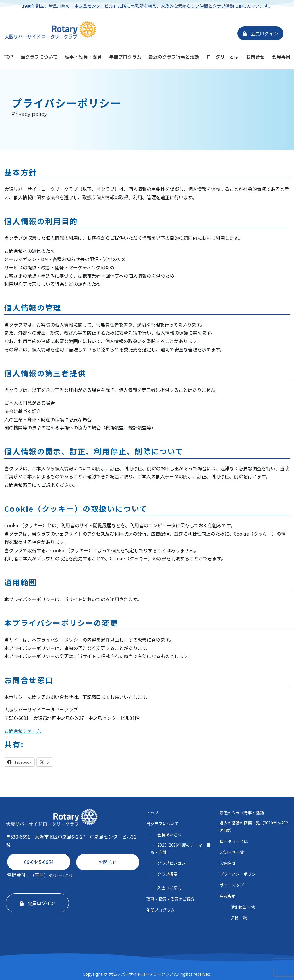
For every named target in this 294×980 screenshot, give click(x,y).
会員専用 (281, 57)
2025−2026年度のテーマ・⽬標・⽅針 (180, 848)
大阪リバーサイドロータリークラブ (141, 974)
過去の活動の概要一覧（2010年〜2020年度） (254, 826)
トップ (152, 813)
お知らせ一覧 (232, 852)
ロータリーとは (223, 57)
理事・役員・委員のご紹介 (171, 899)
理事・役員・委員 (83, 57)
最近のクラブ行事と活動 (174, 57)
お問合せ (255, 57)
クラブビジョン (171, 863)
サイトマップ (232, 885)
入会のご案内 (169, 888)
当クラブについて (39, 57)
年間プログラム (125, 57)
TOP (8, 57)
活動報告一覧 (243, 907)
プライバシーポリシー (240, 874)
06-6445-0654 (39, 862)
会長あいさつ (169, 835)
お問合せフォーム (23, 731)
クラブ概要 (167, 874)
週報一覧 (239, 918)
